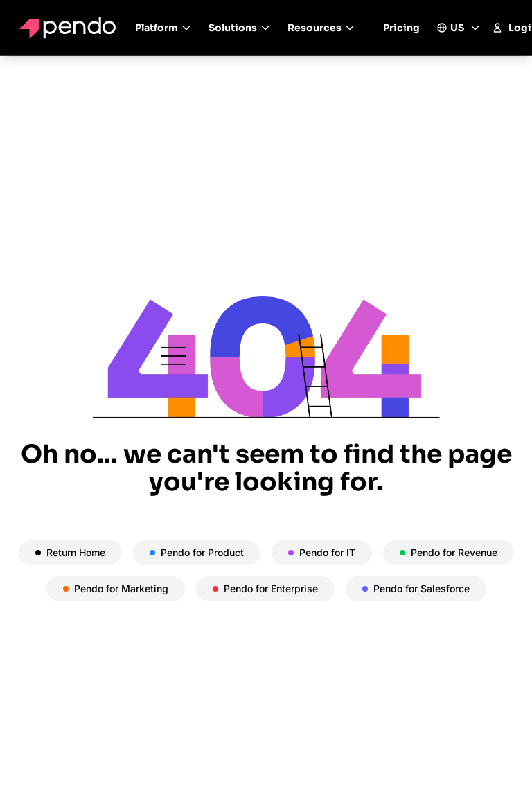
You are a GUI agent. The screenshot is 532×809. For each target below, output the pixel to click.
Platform (163, 28)
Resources (321, 28)
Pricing (401, 28)
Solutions (240, 28)
